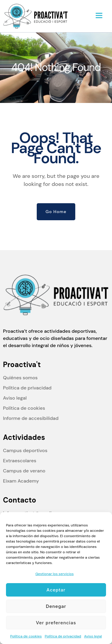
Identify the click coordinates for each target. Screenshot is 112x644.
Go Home (56, 212)
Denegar (56, 606)
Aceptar (56, 590)
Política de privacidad (63, 636)
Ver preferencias (56, 623)
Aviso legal (93, 636)
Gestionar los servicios (54, 574)
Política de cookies (26, 636)
